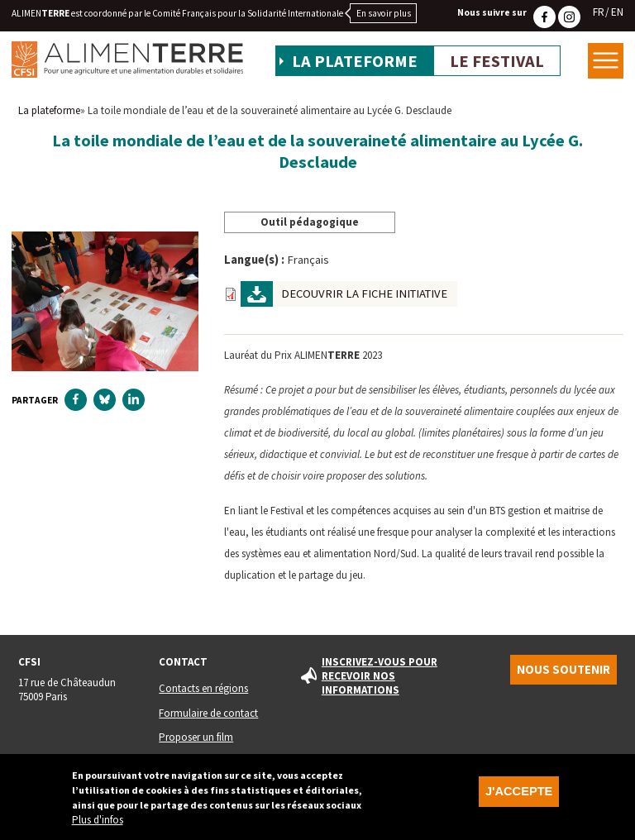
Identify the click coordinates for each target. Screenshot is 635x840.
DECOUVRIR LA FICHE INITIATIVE (364, 294)
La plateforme (355, 61)
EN (617, 12)
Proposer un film (196, 737)
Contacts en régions (203, 688)
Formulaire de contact (208, 713)
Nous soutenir (563, 670)
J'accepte (519, 794)
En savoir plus (384, 13)
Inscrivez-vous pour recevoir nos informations (380, 676)
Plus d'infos (98, 822)
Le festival (497, 61)
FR (599, 12)
